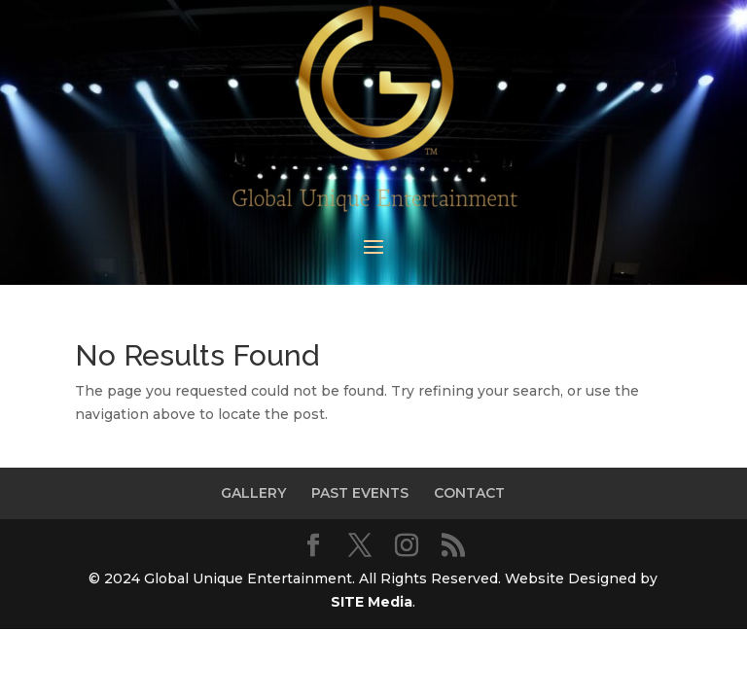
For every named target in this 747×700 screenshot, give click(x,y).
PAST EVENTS (360, 493)
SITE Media (372, 602)
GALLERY (253, 493)
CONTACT (469, 493)
